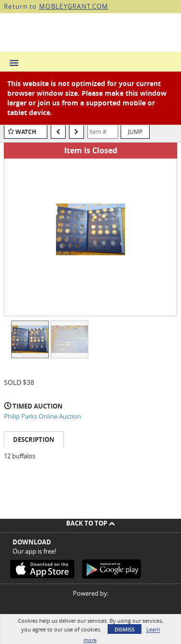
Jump (135, 132)
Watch (26, 132)
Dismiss (125, 629)
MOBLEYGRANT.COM (74, 6)
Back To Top (90, 523)
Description (34, 439)
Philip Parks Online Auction (42, 416)
